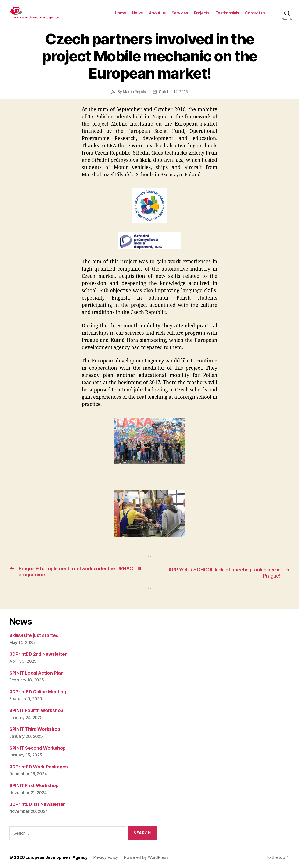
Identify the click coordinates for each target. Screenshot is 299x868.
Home (121, 13)
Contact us (255, 13)
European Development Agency (58, 858)
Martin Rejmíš (134, 92)
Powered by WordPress (150, 858)
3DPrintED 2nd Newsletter (40, 654)
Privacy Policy (109, 858)
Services (180, 13)
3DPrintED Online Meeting (39, 692)
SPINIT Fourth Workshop (38, 711)
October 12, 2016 (174, 92)
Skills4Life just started (36, 635)
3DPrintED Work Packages (40, 767)
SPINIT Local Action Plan (38, 673)
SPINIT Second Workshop (39, 748)
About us (157, 13)
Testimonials (227, 13)
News (137, 13)
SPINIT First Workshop (36, 786)
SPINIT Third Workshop (37, 729)
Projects (202, 13)
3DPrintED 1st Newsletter (39, 805)
